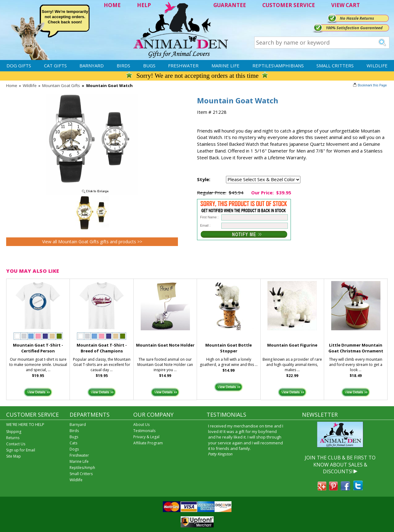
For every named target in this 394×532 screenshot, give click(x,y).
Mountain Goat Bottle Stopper (229, 348)
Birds (123, 66)
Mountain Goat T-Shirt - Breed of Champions (102, 348)
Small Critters (335, 66)
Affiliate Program (148, 443)
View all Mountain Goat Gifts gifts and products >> (92, 242)
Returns (13, 438)
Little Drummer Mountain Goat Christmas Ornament (356, 348)
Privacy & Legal (146, 437)
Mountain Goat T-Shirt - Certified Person (38, 348)
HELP (144, 5)
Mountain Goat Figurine (292, 345)
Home (12, 85)
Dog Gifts (19, 66)
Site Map (14, 456)
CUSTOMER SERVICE (289, 5)
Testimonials (144, 431)
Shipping (14, 432)
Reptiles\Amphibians (278, 66)
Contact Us (16, 444)
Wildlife (377, 66)
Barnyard (92, 66)
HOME (112, 5)
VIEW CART (346, 5)
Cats (73, 443)
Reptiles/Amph (82, 468)
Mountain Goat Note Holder (165, 345)
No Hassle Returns (357, 18)
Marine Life (225, 66)
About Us (141, 425)
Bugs (149, 66)
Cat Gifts (55, 66)
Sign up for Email (21, 450)
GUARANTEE (230, 5)
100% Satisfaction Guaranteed (354, 28)
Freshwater (183, 66)
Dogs (74, 449)
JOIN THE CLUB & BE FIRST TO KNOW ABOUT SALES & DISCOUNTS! (340, 465)
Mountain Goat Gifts (61, 85)
